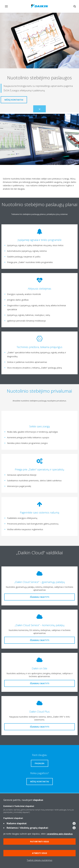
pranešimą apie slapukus (60, 834)
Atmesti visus (40, 853)
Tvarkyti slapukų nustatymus (40, 860)
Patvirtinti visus (39, 842)
